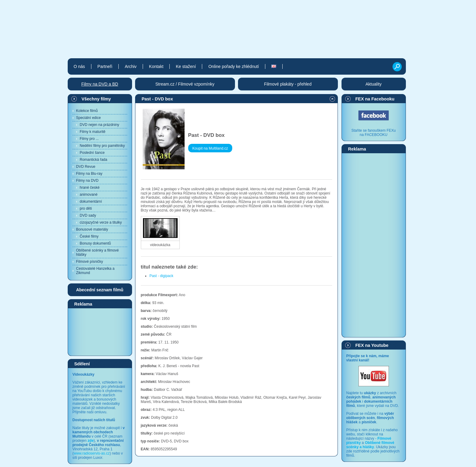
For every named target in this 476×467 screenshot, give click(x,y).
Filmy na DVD (87, 181)
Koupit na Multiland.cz (210, 148)
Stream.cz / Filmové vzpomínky (185, 84)
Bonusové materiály (92, 229)
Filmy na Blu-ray (89, 174)
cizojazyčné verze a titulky (101, 222)
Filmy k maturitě (93, 132)
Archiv (131, 66)
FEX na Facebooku (375, 99)
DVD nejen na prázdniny (100, 125)
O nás (79, 66)
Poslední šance (92, 153)
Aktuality (374, 84)
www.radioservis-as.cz (92, 453)
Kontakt (156, 66)
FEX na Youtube (372, 345)
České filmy (89, 236)
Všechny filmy (96, 99)
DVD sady (88, 215)
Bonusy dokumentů (95, 243)
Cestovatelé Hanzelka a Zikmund (95, 271)
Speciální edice (88, 118)
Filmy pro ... (89, 139)
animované (89, 195)
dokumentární (91, 201)
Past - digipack (161, 276)
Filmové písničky (90, 262)
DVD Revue (86, 167)
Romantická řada (94, 160)
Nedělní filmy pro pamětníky (102, 146)
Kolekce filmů (87, 111)
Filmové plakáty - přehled (288, 84)
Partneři (105, 66)
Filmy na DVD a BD (100, 84)
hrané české (90, 188)
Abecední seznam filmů (100, 290)
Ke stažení (186, 66)
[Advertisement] (100, 332)
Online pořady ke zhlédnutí (234, 66)
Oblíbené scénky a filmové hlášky (98, 252)
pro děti (86, 208)
